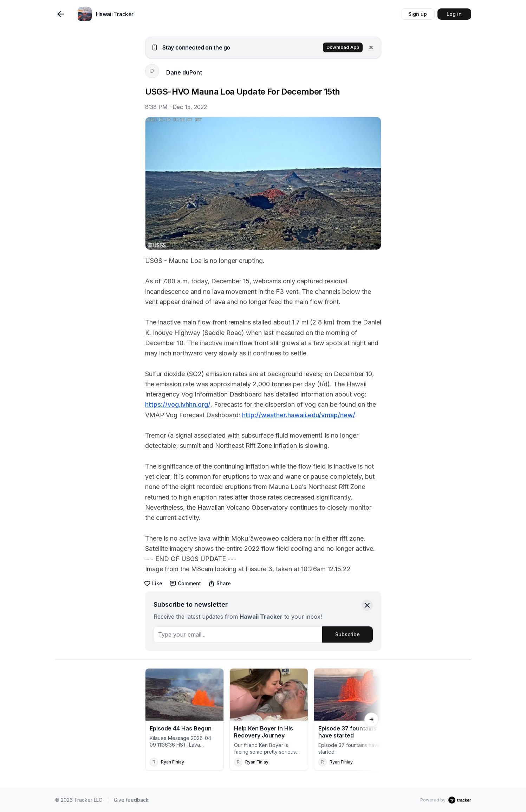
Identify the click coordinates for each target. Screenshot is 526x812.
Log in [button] (454, 14)
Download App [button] (343, 47)
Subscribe (348, 634)
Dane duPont (184, 72)
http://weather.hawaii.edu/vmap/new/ (299, 415)
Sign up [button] (418, 14)
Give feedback (131, 800)
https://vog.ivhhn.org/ (178, 404)
